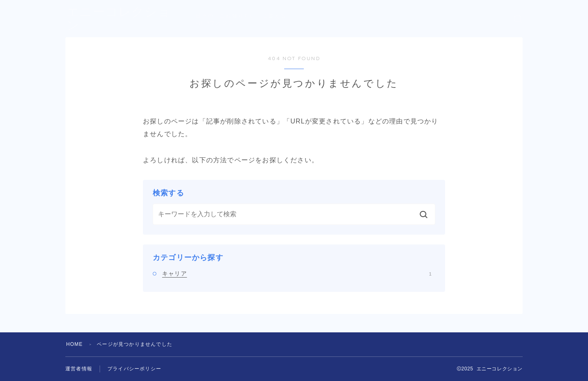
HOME (75, 344)
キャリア (297, 273)
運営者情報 (79, 369)
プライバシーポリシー (134, 369)
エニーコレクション (125, 19)
